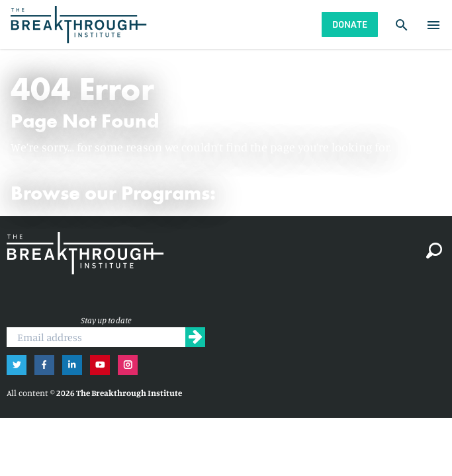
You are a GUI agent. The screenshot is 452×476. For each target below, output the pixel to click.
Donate (350, 24)
